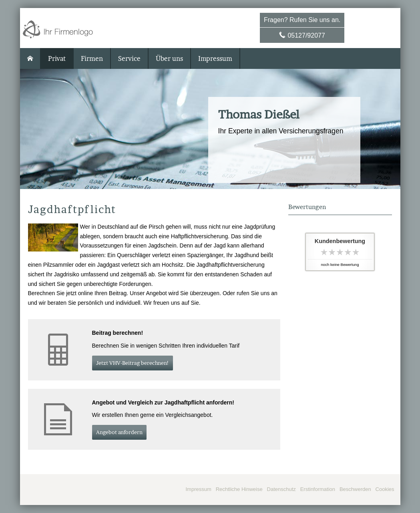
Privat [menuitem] (57, 58)
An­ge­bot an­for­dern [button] (119, 432)
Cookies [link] (385, 489)
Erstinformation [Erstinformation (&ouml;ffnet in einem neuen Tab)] (318, 489)
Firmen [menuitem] (92, 58)
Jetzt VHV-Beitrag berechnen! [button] (133, 363)
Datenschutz (281, 489)
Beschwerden (355, 489)
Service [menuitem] (129, 58)
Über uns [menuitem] (169, 58)
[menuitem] (30, 58)
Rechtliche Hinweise (239, 489)
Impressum (198, 489)
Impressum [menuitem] (215, 58)
